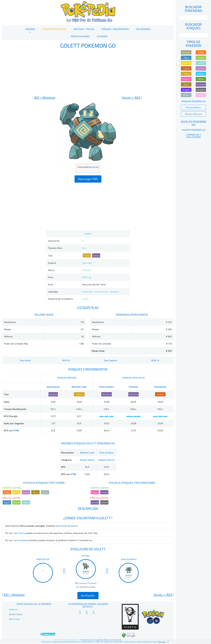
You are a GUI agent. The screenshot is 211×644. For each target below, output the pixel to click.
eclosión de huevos (68, 526)
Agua (7, 502)
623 (132, 97)
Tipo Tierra (19, 533)
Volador (201, 74)
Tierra (87, 255)
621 (44, 97)
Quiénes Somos (16, 614)
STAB (16, 430)
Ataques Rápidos (193, 107)
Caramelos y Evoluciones (194, 136)
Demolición (160, 387)
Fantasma (96, 255)
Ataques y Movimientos (115, 29)
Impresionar (53, 387)
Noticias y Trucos (84, 29)
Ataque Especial (106, 460)
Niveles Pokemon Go (194, 123)
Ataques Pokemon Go (194, 101)
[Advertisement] (88, 72)
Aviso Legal (14, 619)
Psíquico (95, 492)
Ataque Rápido (87, 460)
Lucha (160, 394)
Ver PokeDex (88, 595)
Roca (35, 492)
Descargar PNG (88, 179)
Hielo (26, 502)
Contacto (13, 609)
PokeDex (30, 29)
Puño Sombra (107, 387)
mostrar (94, 167)
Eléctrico (16, 492)
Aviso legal (162, 642)
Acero (45, 492)
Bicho (201, 79)
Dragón (186, 90)
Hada (201, 95)
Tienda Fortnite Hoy (54, 29)
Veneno (26, 492)
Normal (186, 52)
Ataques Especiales (194, 114)
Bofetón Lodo (79, 387)
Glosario (102, 36)
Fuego (7, 492)
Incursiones (143, 29)
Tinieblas (133, 387)
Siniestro (104, 502)
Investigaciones (80, 36)
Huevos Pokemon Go (193, 130)
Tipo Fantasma (21, 540)
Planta (16, 502)
